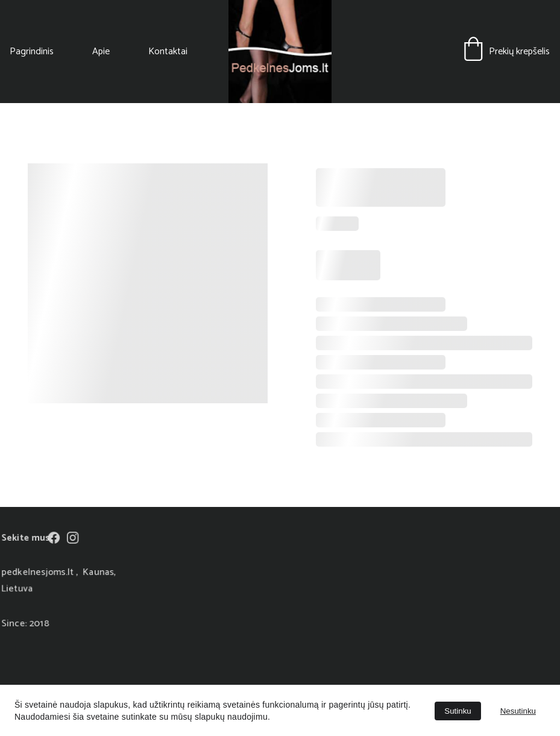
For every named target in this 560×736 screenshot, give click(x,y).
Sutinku (458, 711)
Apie (101, 52)
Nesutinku (518, 711)
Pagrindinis (32, 52)
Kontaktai (168, 52)
